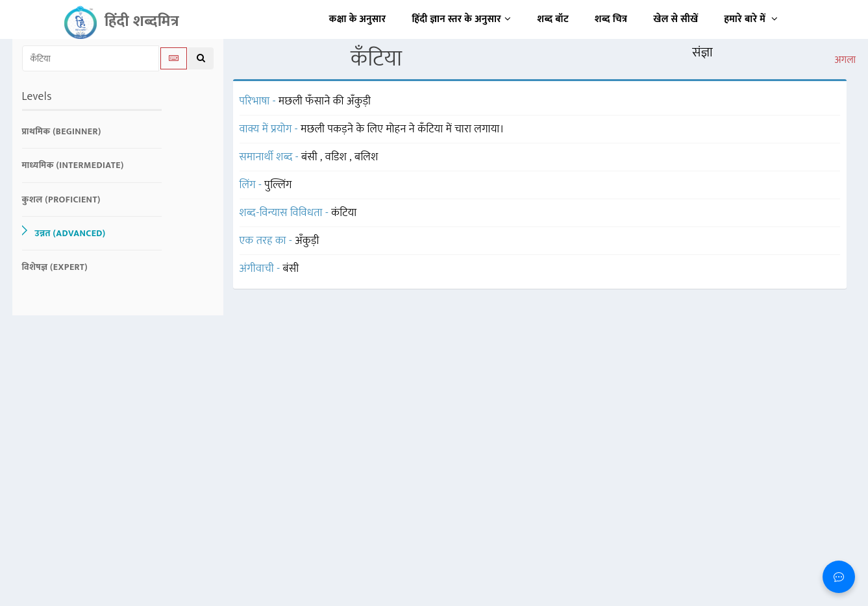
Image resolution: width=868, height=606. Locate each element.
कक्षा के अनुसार (358, 19)
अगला (845, 60)
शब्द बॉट (553, 19)
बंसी (311, 157)
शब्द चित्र (611, 19)
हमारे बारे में (751, 19)
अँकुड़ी (307, 241)
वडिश (337, 157)
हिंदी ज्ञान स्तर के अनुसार (462, 19)
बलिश (366, 157)
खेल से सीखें (676, 19)
